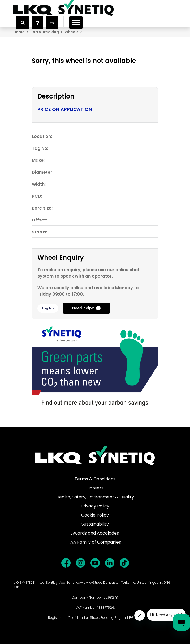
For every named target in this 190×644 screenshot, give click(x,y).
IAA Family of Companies (95, 542)
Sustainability (95, 524)
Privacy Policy (95, 506)
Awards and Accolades (95, 533)
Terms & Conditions (95, 479)
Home (19, 32)
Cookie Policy (95, 515)
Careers (95, 488)
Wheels (72, 32)
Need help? (86, 308)
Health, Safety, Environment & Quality (95, 497)
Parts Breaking (45, 32)
